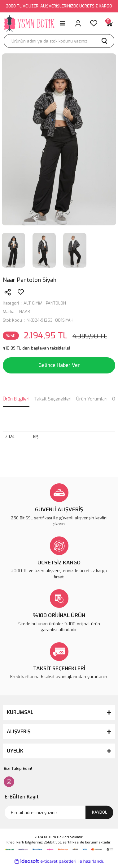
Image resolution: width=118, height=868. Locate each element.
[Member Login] (78, 23)
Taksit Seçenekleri (53, 399)
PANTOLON (56, 303)
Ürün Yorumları (92, 399)
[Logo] (30, 23)
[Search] (59, 41)
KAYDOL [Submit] (100, 812)
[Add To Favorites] (21, 292)
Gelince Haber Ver (59, 365)
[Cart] (109, 23)
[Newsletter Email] (59, 812)
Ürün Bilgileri (16, 399)
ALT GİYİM (33, 303)
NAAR (25, 312)
